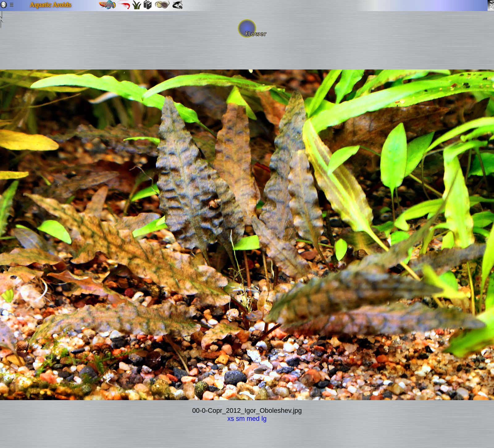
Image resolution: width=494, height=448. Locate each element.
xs (231, 419)
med (253, 419)
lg (264, 419)
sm (240, 419)
